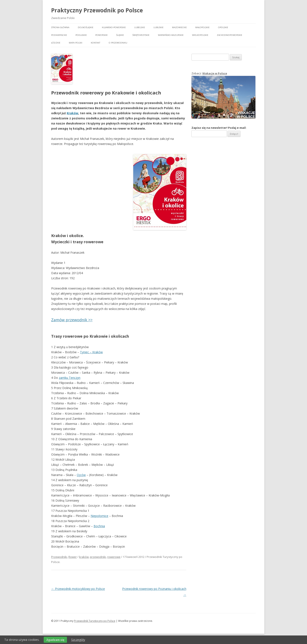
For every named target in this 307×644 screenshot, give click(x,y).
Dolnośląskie (86, 27)
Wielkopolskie (200, 35)
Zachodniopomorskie (230, 35)
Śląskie (120, 35)
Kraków (72, 113)
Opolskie (223, 27)
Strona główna (60, 27)
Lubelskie (140, 27)
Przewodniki (59, 557)
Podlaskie (81, 35)
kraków (84, 557)
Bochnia (99, 526)
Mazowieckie (179, 27)
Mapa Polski (76, 43)
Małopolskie (202, 27)
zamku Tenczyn (70, 378)
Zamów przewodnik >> (72, 320)
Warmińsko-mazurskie (171, 35)
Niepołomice (99, 516)
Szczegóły (78, 640)
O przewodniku (118, 43)
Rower (73, 557)
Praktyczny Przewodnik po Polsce (97, 10)
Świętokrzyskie (141, 35)
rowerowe (114, 557)
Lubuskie (159, 27)
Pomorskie (101, 35)
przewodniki (98, 557)
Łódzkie (56, 43)
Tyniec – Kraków (91, 352)
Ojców (81, 475)
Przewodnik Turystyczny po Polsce (95, 621)
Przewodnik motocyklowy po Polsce (78, 589)
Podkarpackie (59, 35)
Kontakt (96, 43)
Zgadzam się (55, 640)
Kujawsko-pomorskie (114, 27)
